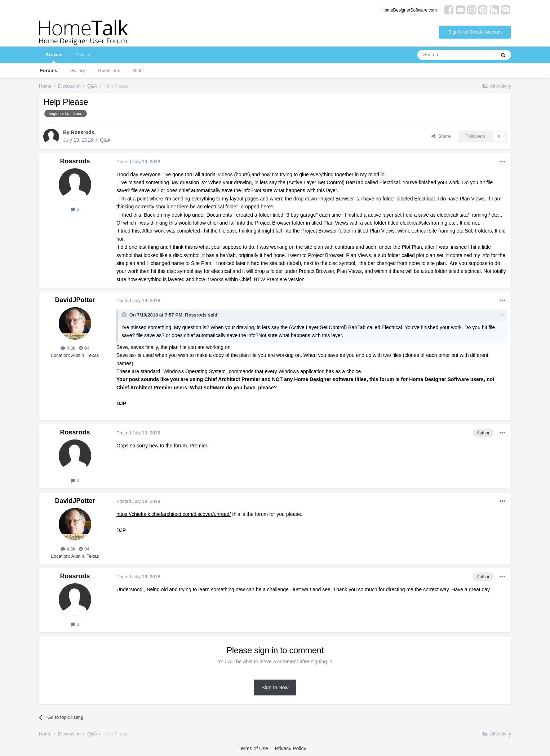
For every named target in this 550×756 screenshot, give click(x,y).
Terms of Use (253, 748)
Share (441, 136)
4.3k (68, 348)
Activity (83, 55)
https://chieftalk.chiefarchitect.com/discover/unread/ (174, 514)
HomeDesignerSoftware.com (409, 10)
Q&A (105, 140)
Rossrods (83, 132)
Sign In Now (275, 688)
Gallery (78, 70)
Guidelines (109, 70)
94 (84, 348)
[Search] (456, 55)
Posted (138, 162)
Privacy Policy (290, 748)
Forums (49, 70)
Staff (138, 70)
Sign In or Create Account (475, 32)
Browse (54, 58)
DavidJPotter (75, 300)
